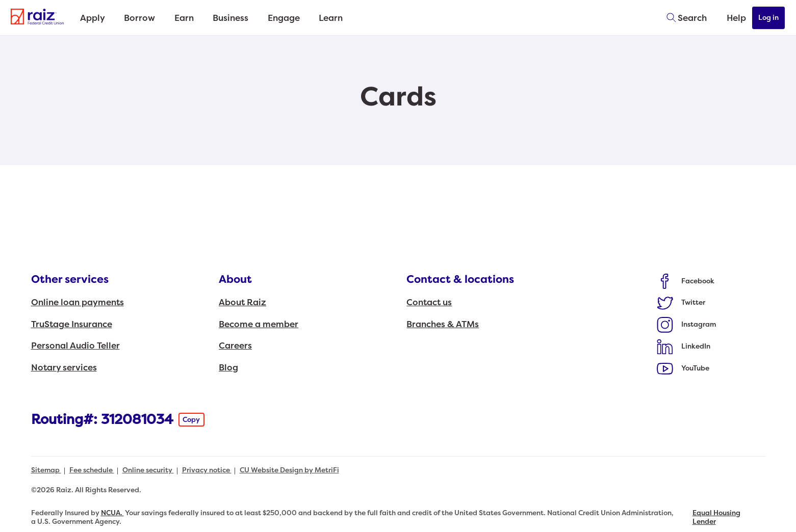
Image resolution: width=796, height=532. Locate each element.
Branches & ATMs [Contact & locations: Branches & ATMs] (443, 324)
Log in (769, 18)
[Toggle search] (683, 18)
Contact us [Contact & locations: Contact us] (429, 302)
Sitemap (46, 470)
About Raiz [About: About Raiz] (242, 302)
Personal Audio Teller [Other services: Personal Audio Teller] (75, 346)
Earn (190, 18)
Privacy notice (207, 470)
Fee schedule (92, 470)
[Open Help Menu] (730, 18)
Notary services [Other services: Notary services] (64, 368)
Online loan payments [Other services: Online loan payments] (78, 302)
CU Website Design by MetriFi (289, 470)
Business (240, 18)
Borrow (144, 18)
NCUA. (112, 513)
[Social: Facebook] (686, 281)
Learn (345, 18)
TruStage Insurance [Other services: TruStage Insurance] (72, 324)
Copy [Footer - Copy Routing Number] (191, 420)
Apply (94, 18)
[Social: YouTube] (683, 368)
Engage (295, 18)
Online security (148, 470)
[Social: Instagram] (687, 325)
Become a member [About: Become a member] (259, 324)
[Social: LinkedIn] (684, 346)
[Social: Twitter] (681, 303)
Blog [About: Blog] (228, 368)
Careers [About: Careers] (235, 346)
